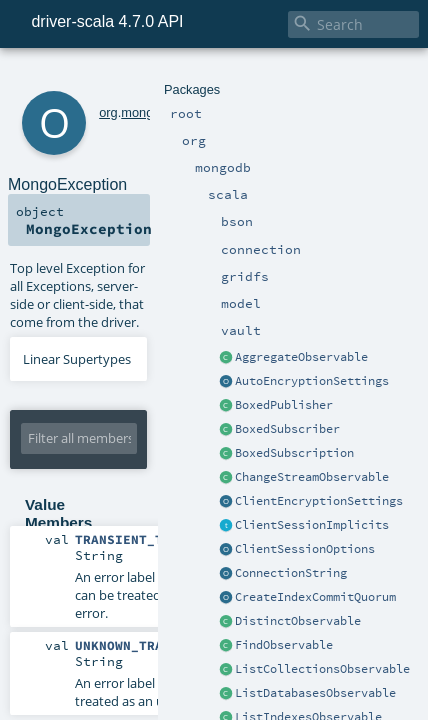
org (81, 77)
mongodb (120, 77)
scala (166, 77)
